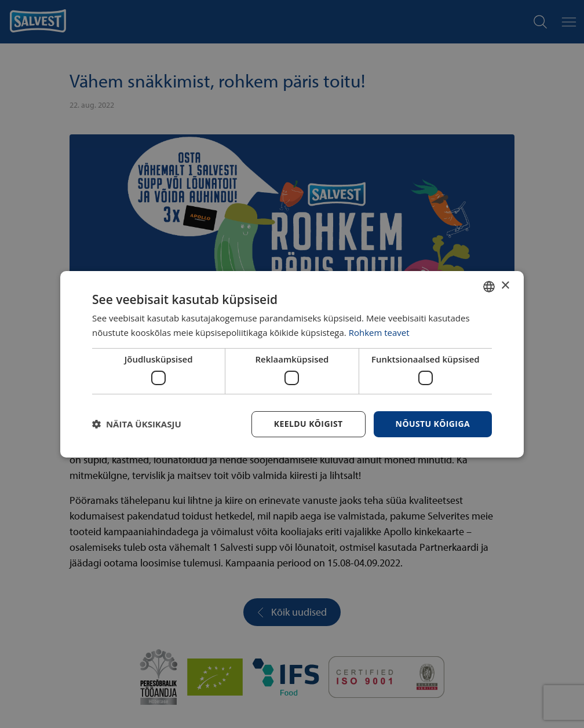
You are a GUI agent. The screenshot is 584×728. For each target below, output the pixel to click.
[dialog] (292, 364)
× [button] (505, 286)
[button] (137, 424)
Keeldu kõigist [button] (309, 424)
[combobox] (489, 286)
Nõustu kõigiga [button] (433, 424)
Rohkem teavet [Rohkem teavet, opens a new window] (379, 332)
